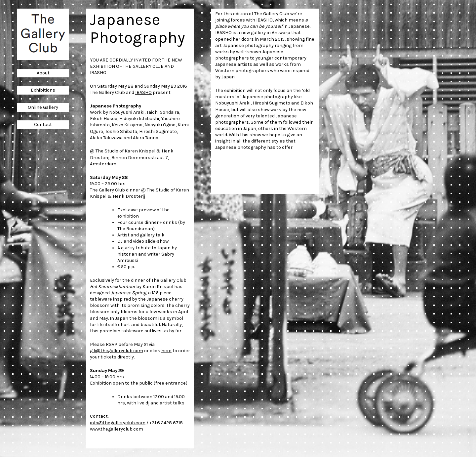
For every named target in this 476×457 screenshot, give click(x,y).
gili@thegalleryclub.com (117, 351)
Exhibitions (43, 90)
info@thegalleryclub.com (118, 423)
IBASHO (143, 92)
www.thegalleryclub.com (117, 429)
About (43, 73)
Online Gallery (43, 107)
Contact (43, 125)
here (166, 351)
